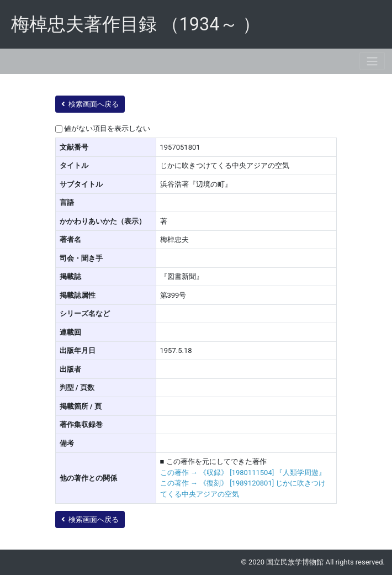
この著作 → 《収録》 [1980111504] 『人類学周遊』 (243, 473)
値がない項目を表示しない (107, 128)
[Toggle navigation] (372, 61)
